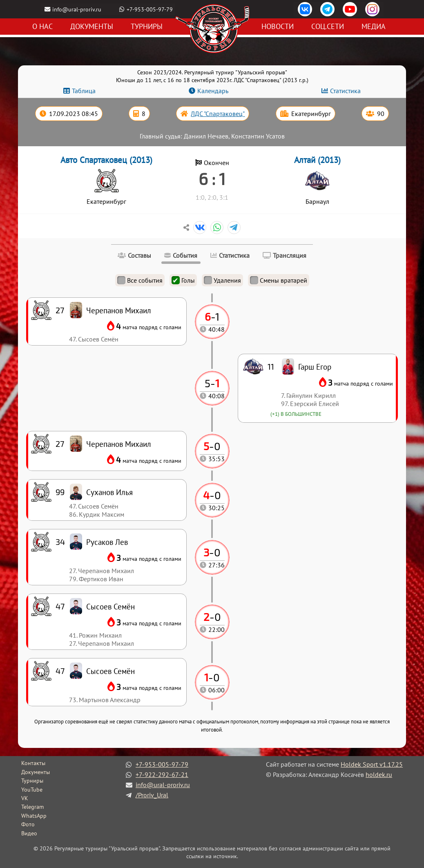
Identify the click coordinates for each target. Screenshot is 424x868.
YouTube (32, 790)
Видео (29, 833)
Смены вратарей (279, 280)
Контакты (33, 763)
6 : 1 (212, 179)
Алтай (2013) (317, 160)
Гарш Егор (315, 367)
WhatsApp (34, 816)
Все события (140, 280)
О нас (42, 27)
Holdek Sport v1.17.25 (372, 764)
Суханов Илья (109, 492)
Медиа (374, 27)
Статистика (345, 91)
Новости (278, 27)
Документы (92, 27)
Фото (28, 824)
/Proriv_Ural (152, 795)
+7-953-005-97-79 (150, 9)
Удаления (222, 280)
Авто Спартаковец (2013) (106, 160)
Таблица (84, 91)
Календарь (213, 91)
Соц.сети (328, 27)
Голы (183, 280)
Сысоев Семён (110, 671)
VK (25, 798)
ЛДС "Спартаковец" (218, 114)
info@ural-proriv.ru (77, 9)
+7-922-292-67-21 (162, 774)
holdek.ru (379, 774)
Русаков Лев (107, 542)
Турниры (147, 27)
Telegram (32, 807)
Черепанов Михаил (119, 444)
